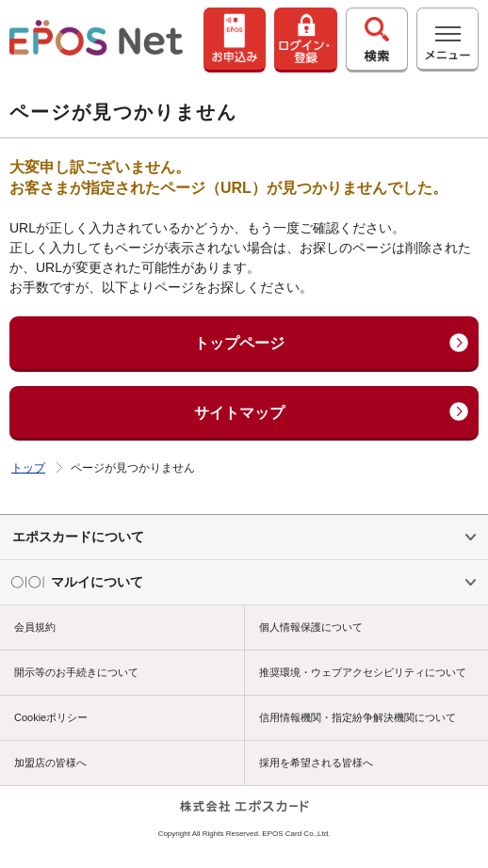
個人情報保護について (311, 627)
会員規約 (35, 627)
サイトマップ (239, 413)
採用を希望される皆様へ (316, 763)
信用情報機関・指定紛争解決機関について (358, 717)
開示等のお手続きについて (76, 672)
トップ (28, 468)
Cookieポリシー (51, 717)
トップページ (239, 343)
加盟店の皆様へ (50, 763)
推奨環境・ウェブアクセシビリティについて (363, 672)
